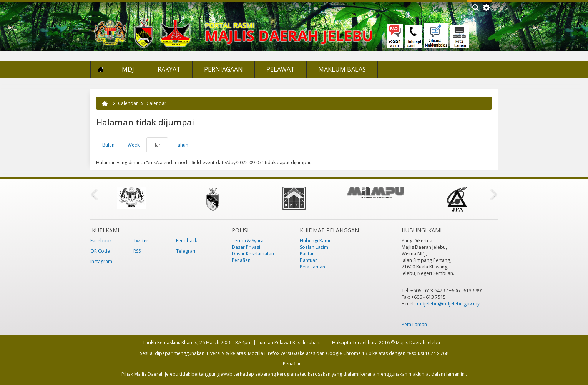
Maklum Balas (342, 69)
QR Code (100, 251)
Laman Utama (100, 69)
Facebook (101, 241)
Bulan (108, 145)
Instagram (101, 261)
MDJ (128, 69)
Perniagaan (223, 69)
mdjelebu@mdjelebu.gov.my (448, 304)
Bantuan (309, 260)
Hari (160, 147)
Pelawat (281, 69)
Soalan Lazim (314, 247)
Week (134, 145)
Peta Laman (312, 267)
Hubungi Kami (315, 241)
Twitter (141, 241)
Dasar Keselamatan (253, 254)
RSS (137, 251)
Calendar (128, 103)
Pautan (307, 254)
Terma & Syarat (248, 241)
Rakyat (169, 69)
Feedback (187, 241)
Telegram (186, 251)
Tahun (182, 145)
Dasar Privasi (246, 247)
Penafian (241, 260)
